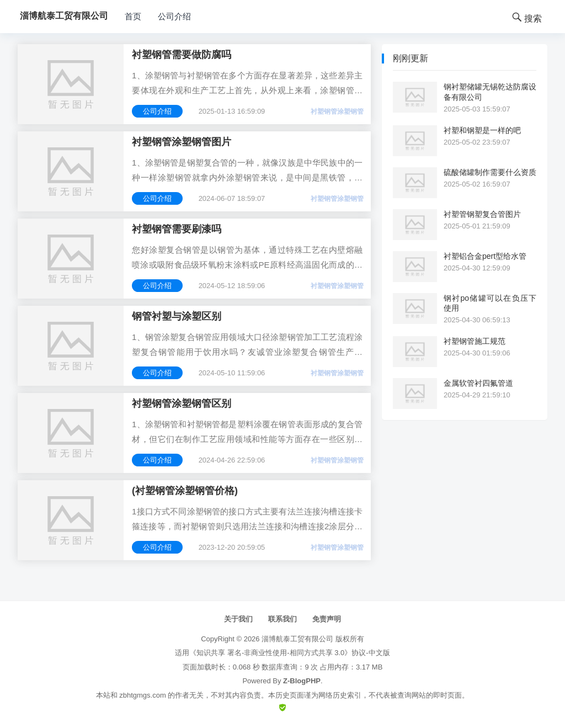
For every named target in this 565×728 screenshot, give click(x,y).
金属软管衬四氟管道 (478, 383)
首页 (133, 16)
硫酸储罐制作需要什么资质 (490, 172)
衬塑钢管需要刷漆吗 (177, 229)
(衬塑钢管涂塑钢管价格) (185, 491)
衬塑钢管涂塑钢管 (337, 111)
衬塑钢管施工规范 (475, 341)
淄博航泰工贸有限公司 (297, 639)
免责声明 (327, 619)
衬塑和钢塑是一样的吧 (482, 130)
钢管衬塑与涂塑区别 (177, 316)
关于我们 (238, 619)
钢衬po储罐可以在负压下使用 (490, 303)
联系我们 (282, 619)
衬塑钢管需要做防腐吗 (182, 55)
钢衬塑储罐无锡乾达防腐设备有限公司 (490, 92)
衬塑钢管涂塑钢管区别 (182, 403)
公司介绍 (174, 16)
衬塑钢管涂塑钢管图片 (182, 142)
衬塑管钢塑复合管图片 (482, 214)
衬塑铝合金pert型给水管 (485, 256)
